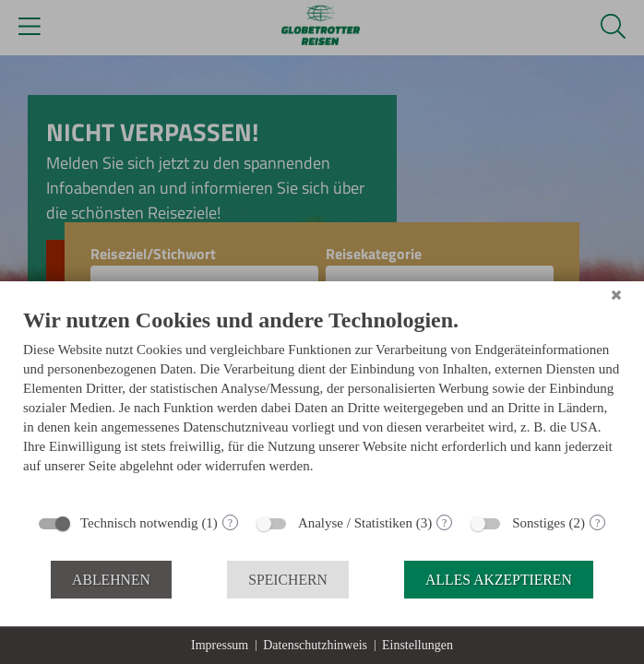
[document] (322, 404)
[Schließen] (616, 295)
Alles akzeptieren (499, 580)
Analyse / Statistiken (355, 523)
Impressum (220, 645)
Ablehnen (111, 580)
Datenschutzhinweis (315, 645)
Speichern (288, 580)
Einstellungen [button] (417, 645)
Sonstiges (539, 523)
